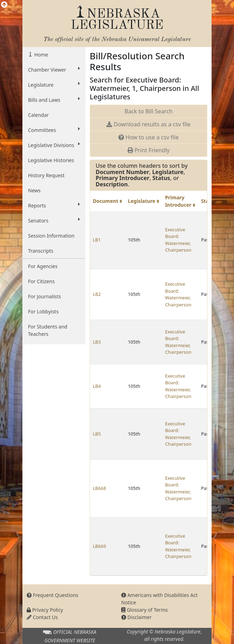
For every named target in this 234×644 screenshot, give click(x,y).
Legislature (54, 85)
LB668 (99, 488)
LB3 (97, 342)
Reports (54, 205)
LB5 (97, 434)
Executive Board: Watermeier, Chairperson (178, 240)
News (34, 190)
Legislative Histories (51, 160)
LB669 (99, 546)
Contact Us (42, 617)
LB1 (97, 240)
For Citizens (41, 281)
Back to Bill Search (149, 111)
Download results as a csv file (148, 124)
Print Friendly (149, 150)
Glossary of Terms (144, 610)
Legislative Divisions (54, 145)
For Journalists (44, 296)
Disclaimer (136, 617)
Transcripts (41, 251)
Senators (54, 220)
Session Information (51, 236)
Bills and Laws (54, 100)
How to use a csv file (149, 137)
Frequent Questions (53, 595)
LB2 (97, 294)
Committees (54, 130)
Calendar (38, 115)
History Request (46, 175)
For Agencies (43, 266)
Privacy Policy (45, 610)
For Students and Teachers (48, 330)
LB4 (97, 386)
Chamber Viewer (54, 69)
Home (40, 55)
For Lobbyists (43, 311)
